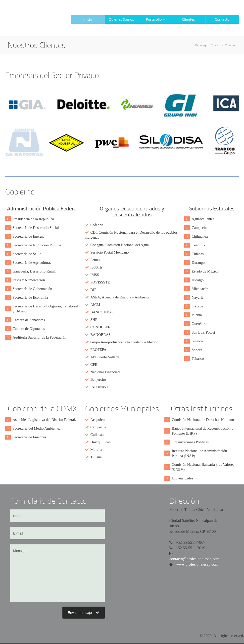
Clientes (189, 19)
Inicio (88, 19)
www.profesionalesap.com (197, 564)
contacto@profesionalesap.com (194, 559)
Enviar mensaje (84, 613)
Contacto (222, 19)
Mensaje (57, 573)
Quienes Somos (121, 19)
